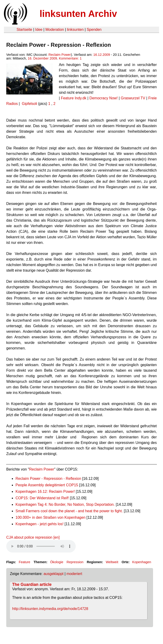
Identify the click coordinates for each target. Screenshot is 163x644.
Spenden (94, 30)
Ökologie (57, 562)
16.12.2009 (102, 55)
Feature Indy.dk (74, 98)
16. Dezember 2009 (42, 58)
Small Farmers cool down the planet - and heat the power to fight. (69, 511)
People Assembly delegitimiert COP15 (47, 485)
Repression (75, 562)
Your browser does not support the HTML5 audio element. (41, 546)
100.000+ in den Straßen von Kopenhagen (50, 517)
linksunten (75, 30)
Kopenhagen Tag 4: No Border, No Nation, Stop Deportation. (65, 504)
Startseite (24, 30)
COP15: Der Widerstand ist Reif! (42, 498)
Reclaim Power (60, 55)
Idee (39, 30)
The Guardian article (32, 584)
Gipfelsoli (29, 104)
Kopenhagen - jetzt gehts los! (39, 524)
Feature (25, 562)
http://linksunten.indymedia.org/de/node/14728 (50, 609)
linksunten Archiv (78, 14)
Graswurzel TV (133, 98)
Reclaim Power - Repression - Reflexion (48, 479)
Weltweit (112, 562)
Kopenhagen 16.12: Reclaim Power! (45, 492)
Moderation (55, 30)
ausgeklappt (53, 574)
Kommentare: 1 (70, 58)
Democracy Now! (103, 98)
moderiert (74, 574)
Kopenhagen (142, 562)
